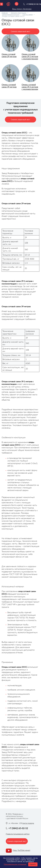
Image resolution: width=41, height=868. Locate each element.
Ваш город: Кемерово (22, 9)
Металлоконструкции (11, 14)
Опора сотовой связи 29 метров (9, 55)
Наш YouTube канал (21, 850)
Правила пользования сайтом (18, 834)
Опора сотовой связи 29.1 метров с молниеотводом (30, 56)
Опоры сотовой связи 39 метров (9, 86)
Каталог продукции (18, 13)
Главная (5, 13)
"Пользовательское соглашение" (15, 864)
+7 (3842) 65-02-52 (34, 4)
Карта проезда (28, 823)
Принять (33, 864)
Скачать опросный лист (20, 31)
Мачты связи (28, 14)
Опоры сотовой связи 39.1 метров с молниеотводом (30, 87)
